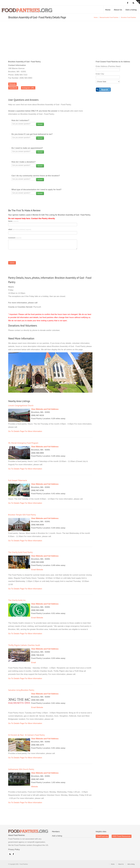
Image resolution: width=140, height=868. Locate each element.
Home (108, 10)
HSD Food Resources (122, 836)
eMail (20, 229)
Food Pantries (27, 11)
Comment (15, 238)
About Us (118, 10)
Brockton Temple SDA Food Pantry (22, 515)
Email (34, 570)
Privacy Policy (14, 849)
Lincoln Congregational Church (21, 405)
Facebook (13, 88)
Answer (40, 124)
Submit (12, 263)
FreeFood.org (102, 836)
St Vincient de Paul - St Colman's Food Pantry (26, 735)
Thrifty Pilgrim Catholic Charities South (24, 645)
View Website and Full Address (45, 409)
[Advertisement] (70, 38)
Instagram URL (28, 88)
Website (12, 84)
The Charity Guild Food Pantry (20, 552)
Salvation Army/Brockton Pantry (21, 690)
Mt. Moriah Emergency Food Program (23, 443)
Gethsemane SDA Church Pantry (21, 769)
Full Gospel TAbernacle (18, 480)
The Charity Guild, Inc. (17, 600)
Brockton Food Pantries (129, 17)
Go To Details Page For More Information (25, 431)
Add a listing (131, 10)
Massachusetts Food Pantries (109, 17)
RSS (10, 854)
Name (13, 221)
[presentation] (25, 256)
